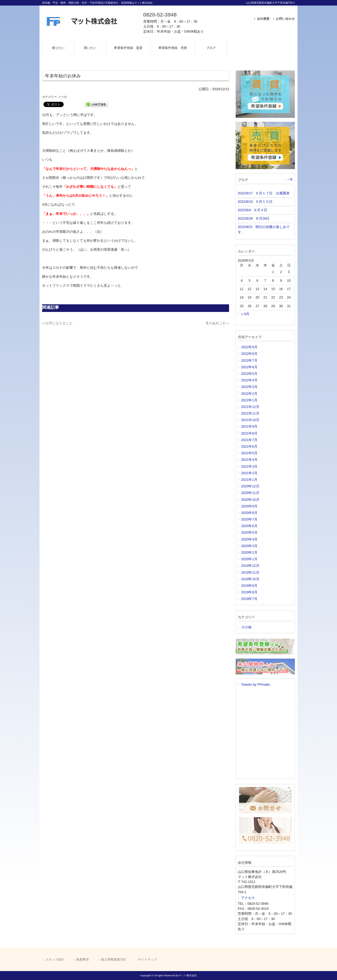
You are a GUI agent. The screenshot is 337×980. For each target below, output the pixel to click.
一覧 (290, 179)
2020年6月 (249, 526)
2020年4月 (249, 539)
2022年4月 (249, 380)
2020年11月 (250, 493)
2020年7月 (249, 519)
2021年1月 (249, 480)
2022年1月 (249, 400)
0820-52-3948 (160, 15)
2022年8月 (249, 354)
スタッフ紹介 (55, 959)
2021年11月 (250, 413)
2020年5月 (249, 532)
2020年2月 (249, 552)
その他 (63, 97)
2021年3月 (249, 466)
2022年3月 (249, 387)
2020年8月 (249, 513)
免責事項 (82, 959)
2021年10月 (250, 420)
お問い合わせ (285, 19)
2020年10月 (250, 500)
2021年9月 (249, 426)
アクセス (248, 898)
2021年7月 (249, 440)
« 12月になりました (57, 323)
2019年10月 (250, 579)
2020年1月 (249, 559)
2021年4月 (249, 460)
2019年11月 (250, 572)
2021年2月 (249, 473)
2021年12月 (250, 407)
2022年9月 (249, 347)
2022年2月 (249, 394)
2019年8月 (249, 592)
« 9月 (245, 314)
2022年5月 (249, 374)
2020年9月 (249, 506)
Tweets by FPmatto (256, 685)
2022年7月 (249, 360)
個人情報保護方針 (113, 959)
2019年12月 (250, 566)
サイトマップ (147, 959)
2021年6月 (249, 446)
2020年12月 (250, 486)
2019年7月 (249, 599)
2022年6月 (249, 367)
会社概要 (263, 19)
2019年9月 (249, 586)
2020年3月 (249, 546)
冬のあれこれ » (217, 323)
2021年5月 (249, 453)
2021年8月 (249, 433)
